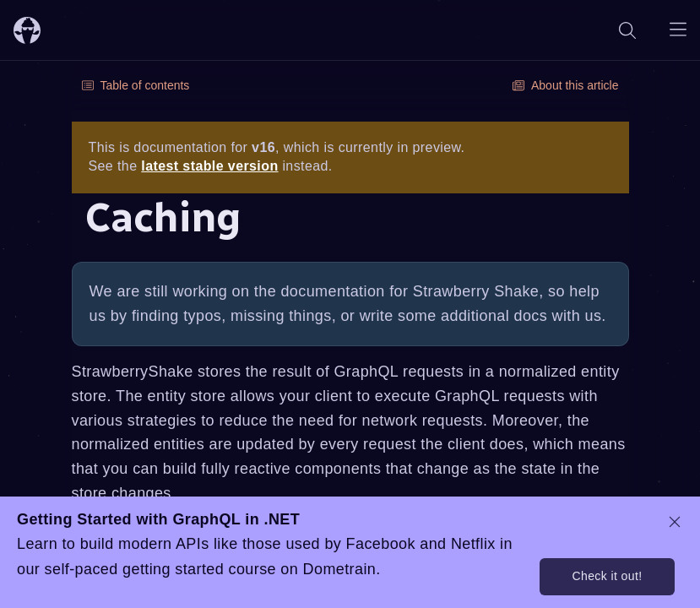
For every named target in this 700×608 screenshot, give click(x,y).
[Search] (627, 30)
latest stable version (209, 166)
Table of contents (136, 85)
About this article (566, 85)
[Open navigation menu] (678, 30)
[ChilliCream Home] (27, 30)
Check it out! (607, 576)
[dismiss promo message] (675, 522)
